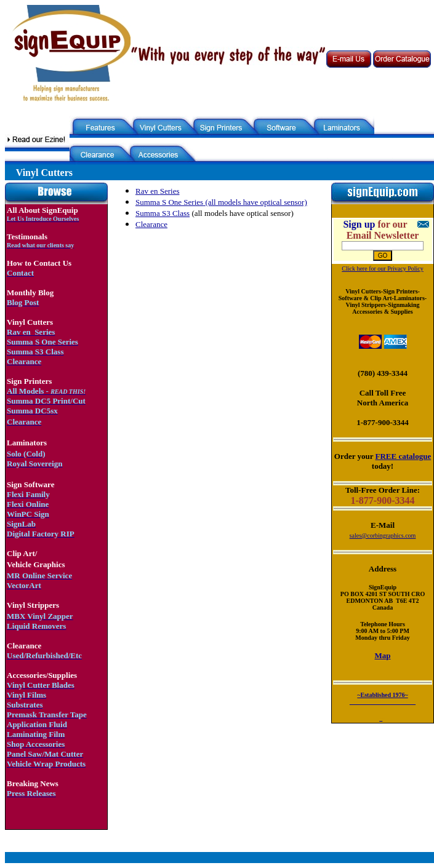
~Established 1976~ (382, 695)
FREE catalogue (404, 456)
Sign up (359, 224)
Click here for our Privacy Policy (382, 269)
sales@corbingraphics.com (383, 536)
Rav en (148, 191)
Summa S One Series (169, 202)
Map (383, 655)
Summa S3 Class (163, 213)
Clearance (151, 224)
